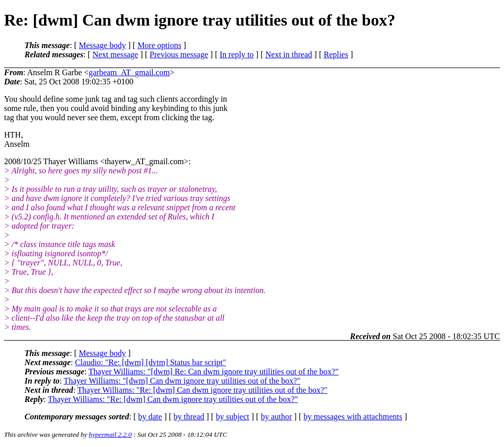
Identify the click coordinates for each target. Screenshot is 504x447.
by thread (189, 417)
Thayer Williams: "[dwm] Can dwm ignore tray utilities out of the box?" (182, 381)
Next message (115, 54)
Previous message (179, 54)
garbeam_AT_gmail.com (129, 72)
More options (159, 45)
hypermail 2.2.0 (110, 434)
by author (276, 417)
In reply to (237, 54)
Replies (336, 54)
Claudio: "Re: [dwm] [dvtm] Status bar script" (151, 362)
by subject (232, 417)
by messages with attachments (353, 417)
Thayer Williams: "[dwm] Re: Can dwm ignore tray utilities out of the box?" (213, 372)
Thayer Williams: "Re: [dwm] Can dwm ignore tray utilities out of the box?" (202, 390)
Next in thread (289, 54)
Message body (102, 45)
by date (150, 417)
